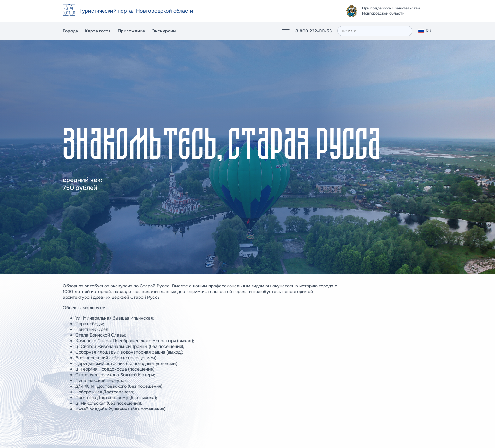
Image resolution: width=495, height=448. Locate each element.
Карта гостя (98, 31)
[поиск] (375, 31)
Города (70, 31)
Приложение (131, 31)
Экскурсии (164, 31)
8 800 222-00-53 (314, 31)
